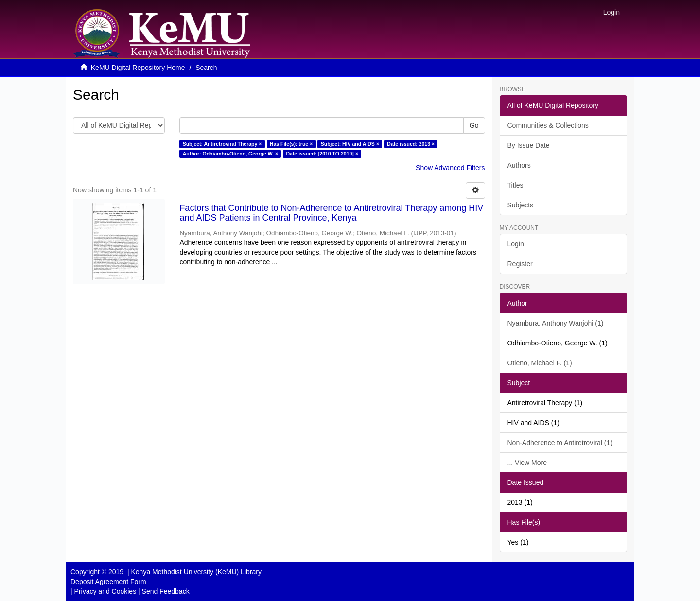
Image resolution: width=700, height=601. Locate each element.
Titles (516, 185)
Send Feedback (166, 591)
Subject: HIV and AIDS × (350, 144)
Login (516, 244)
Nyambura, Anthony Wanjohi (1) (556, 323)
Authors (519, 165)
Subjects (521, 205)
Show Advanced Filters (450, 168)
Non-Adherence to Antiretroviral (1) (560, 443)
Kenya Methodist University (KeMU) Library (196, 572)
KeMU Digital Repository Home (138, 68)
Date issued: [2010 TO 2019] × (322, 154)
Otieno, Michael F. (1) (540, 363)
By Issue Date (529, 145)
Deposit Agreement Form (108, 582)
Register (520, 264)
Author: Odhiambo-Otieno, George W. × (230, 154)
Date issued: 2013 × (411, 144)
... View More (527, 463)
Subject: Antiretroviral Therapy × (222, 144)
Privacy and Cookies (105, 591)
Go (474, 125)
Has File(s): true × (291, 144)
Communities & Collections (548, 125)
